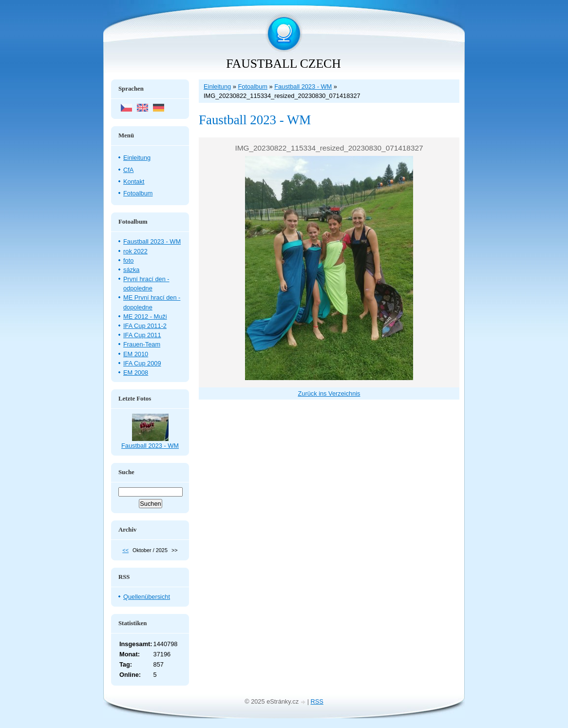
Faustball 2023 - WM (303, 86)
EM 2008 (136, 373)
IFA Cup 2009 (142, 363)
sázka (131, 270)
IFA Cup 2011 (142, 335)
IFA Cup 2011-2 (145, 326)
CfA (128, 170)
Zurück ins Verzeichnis (329, 393)
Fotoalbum (252, 86)
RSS (317, 701)
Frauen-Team (142, 344)
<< (125, 550)
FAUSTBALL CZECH (283, 64)
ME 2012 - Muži (145, 316)
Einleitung (217, 86)
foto (128, 260)
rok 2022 (135, 251)
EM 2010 (136, 354)
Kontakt (134, 182)
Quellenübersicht (147, 597)
